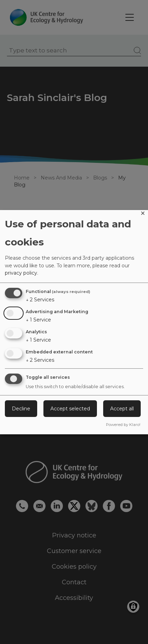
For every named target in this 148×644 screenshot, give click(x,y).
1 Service (38, 320)
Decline (21, 409)
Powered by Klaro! (123, 425)
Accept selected (70, 409)
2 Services (40, 300)
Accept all (122, 409)
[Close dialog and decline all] (143, 214)
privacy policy (21, 273)
